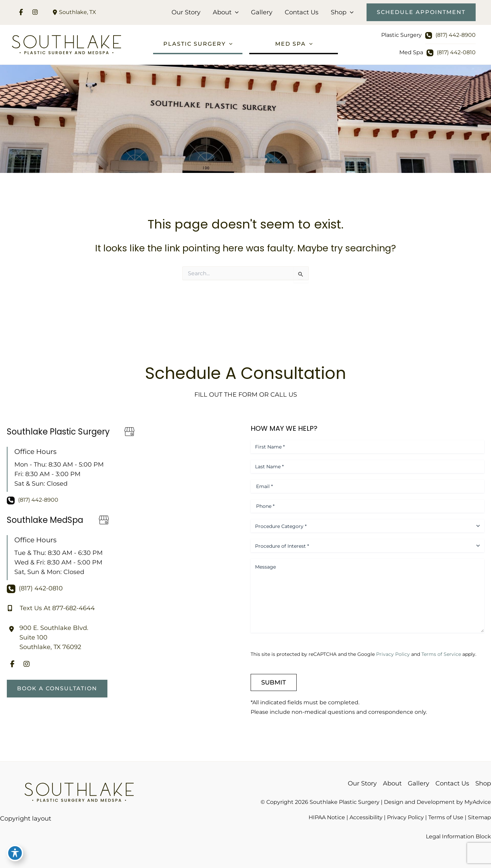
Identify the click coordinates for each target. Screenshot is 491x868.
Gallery (262, 12)
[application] (235, 12)
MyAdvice (478, 802)
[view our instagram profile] (35, 12)
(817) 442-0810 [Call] (456, 52)
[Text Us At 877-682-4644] (51, 608)
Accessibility (366, 817)
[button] (421, 12)
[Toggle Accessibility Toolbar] (15, 853)
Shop (342, 12)
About (226, 12)
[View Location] (73, 12)
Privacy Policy (393, 654)
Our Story (186, 12)
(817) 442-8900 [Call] (456, 35)
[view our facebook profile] (21, 12)
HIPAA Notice (327, 817)
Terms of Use (446, 817)
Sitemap (479, 817)
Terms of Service (441, 654)
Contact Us (302, 12)
